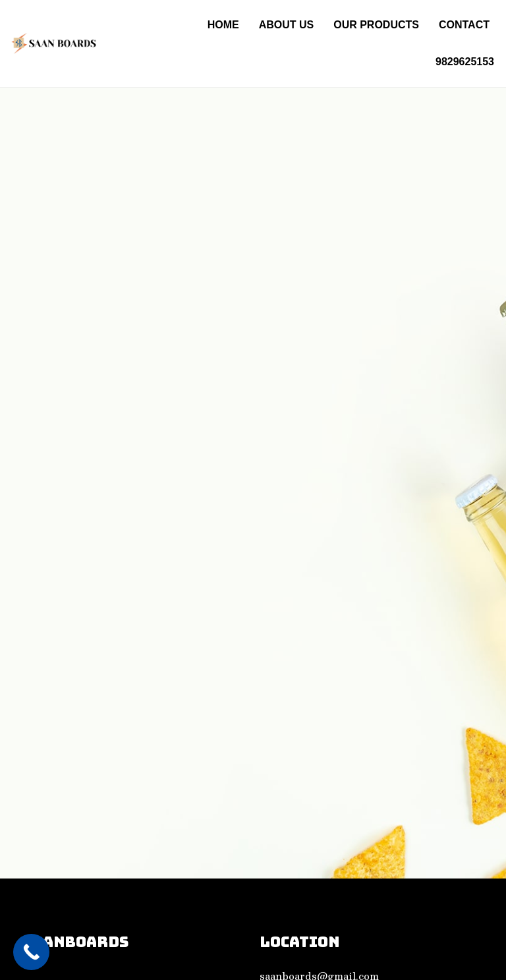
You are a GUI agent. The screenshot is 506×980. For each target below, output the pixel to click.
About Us (287, 25)
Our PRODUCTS (376, 25)
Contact (464, 25)
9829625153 (465, 62)
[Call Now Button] (31, 952)
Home (223, 25)
